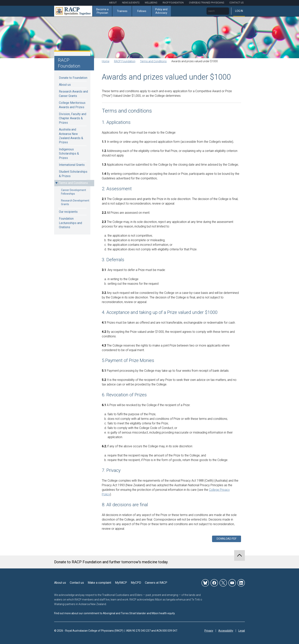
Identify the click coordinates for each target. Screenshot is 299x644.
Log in (239, 11)
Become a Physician (102, 11)
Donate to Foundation (73, 78)
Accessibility (226, 631)
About (113, 3)
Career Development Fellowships (74, 192)
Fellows (142, 11)
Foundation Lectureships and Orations (70, 223)
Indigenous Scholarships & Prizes (69, 154)
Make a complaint (99, 583)
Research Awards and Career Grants (73, 94)
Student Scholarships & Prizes (73, 174)
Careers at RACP (156, 583)
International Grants (72, 165)
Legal (242, 631)
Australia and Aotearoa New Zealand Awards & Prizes (71, 136)
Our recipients (68, 212)
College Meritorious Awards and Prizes (72, 105)
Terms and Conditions (73, 183)
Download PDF (227, 539)
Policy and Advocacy (161, 11)
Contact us (77, 583)
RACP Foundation (173, 3)
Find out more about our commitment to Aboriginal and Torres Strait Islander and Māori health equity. (115, 613)
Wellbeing (151, 3)
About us (65, 85)
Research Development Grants (75, 202)
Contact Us (236, 3)
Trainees (122, 11)
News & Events (131, 3)
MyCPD (136, 583)
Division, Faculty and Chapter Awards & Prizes (73, 118)
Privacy (209, 631)
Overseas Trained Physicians (207, 3)
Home (106, 61)
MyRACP (121, 583)
